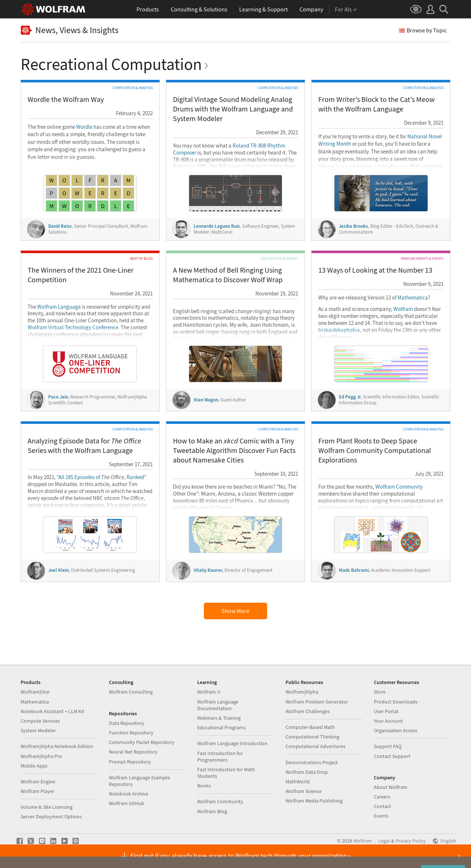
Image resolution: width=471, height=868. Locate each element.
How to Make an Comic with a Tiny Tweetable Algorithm (234, 450)
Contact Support (392, 756)
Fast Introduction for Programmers (220, 757)
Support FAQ (388, 746)
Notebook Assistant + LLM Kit (52, 711)
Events (381, 816)
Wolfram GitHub (127, 803)
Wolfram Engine (38, 782)
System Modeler (38, 730)
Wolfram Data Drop (307, 772)
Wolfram (403, 309)
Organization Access (396, 730)
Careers (382, 797)
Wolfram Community (399, 487)
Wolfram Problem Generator (317, 702)
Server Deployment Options (51, 816)
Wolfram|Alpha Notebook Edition (57, 746)
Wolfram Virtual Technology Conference (73, 327)
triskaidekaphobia (339, 330)
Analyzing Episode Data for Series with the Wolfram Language (84, 445)
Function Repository (131, 733)
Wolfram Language (59, 307)
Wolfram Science (304, 791)
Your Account (388, 721)
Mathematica (413, 298)
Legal (384, 841)
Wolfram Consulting (131, 692)
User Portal (386, 711)
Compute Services (40, 721)
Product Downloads (396, 702)
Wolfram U (209, 692)
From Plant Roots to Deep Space (375, 450)
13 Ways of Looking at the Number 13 (375, 270)
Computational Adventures (316, 746)
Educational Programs (222, 727)
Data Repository (127, 723)
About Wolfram (391, 787)
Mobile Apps (34, 766)
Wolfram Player (38, 791)
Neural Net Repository (133, 752)
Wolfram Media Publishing (314, 801)
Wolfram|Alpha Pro (41, 756)
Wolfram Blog (212, 811)
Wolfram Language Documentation (218, 705)
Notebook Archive (129, 794)
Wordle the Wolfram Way (66, 99)
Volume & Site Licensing (47, 807)
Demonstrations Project (312, 762)
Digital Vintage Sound (233, 109)
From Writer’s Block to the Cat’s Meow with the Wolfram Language (376, 104)
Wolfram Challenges (308, 711)
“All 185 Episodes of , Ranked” (101, 477)
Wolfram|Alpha (302, 692)
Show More (235, 611)
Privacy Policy (411, 841)
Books (204, 786)
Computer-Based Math (310, 727)
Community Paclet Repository (142, 742)
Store (380, 692)
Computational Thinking (312, 737)
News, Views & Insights (70, 30)
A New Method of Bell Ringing (228, 275)
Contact (383, 806)
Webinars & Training (219, 718)
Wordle (84, 127)
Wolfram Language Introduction (232, 743)
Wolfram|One (35, 692)
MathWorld (298, 782)
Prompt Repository (130, 762)
